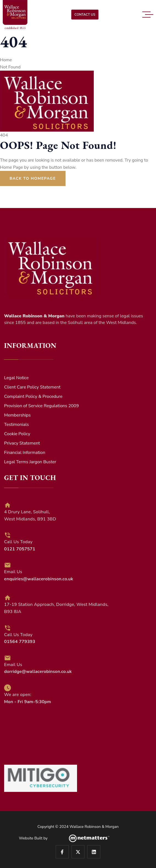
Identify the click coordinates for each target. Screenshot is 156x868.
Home (6, 60)
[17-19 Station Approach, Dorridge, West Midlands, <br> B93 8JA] (8, 598)
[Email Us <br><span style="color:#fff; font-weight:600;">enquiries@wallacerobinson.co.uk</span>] (8, 565)
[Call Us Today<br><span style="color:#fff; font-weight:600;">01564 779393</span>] (8, 628)
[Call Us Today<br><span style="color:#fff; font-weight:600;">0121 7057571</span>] (8, 535)
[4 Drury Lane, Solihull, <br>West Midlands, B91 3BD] (8, 505)
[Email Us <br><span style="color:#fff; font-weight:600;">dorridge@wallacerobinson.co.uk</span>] (8, 658)
